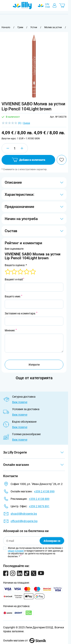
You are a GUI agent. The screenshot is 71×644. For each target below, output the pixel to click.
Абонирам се (52, 541)
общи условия (16, 551)
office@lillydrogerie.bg (24, 521)
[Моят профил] (55, 5)
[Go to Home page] (22, 5)
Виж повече (20, 402)
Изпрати (34, 365)
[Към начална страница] (6, 27)
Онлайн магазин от (25, 640)
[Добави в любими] (62, 160)
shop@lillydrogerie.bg (24, 514)
